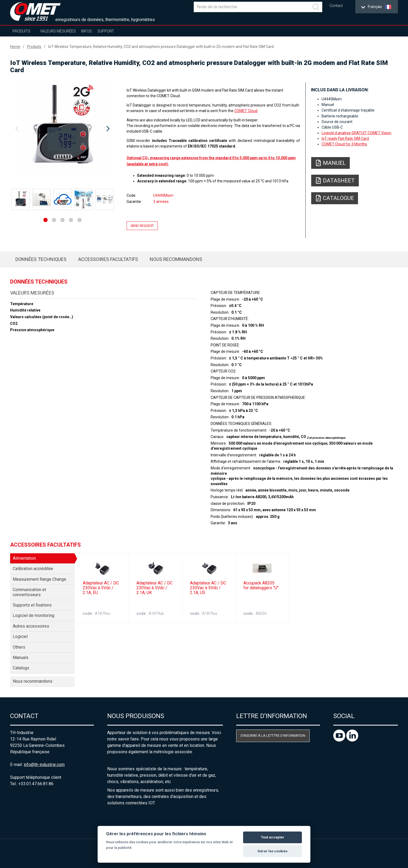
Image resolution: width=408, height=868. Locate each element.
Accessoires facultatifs (108, 259)
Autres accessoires (31, 626)
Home (15, 47)
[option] (62, 129)
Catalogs (21, 668)
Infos (86, 31)
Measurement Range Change (39, 579)
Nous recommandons (176, 259)
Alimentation (24, 558)
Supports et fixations (32, 605)
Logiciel (20, 636)
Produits (21, 31)
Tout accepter (273, 837)
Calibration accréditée (33, 569)
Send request (142, 226)
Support (106, 31)
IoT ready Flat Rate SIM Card (345, 138)
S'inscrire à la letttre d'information (273, 736)
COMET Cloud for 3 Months (344, 144)
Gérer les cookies (272, 851)
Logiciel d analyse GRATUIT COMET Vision (356, 133)
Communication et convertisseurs (29, 592)
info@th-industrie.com (44, 765)
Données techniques (41, 259)
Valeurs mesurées (58, 31)
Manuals (21, 658)
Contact (336, 6)
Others (19, 647)
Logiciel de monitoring (34, 615)
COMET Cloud (246, 111)
